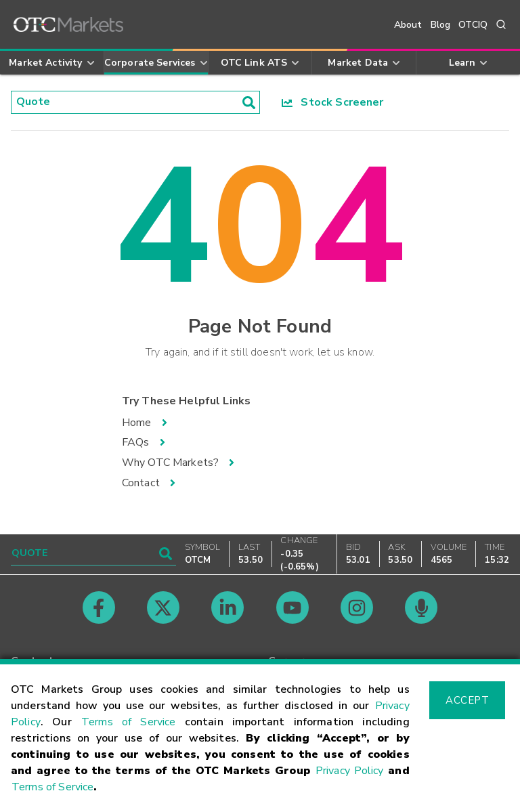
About (408, 25)
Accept (467, 700)
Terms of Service (129, 722)
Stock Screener (333, 102)
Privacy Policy (350, 771)
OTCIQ (473, 25)
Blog (441, 25)
